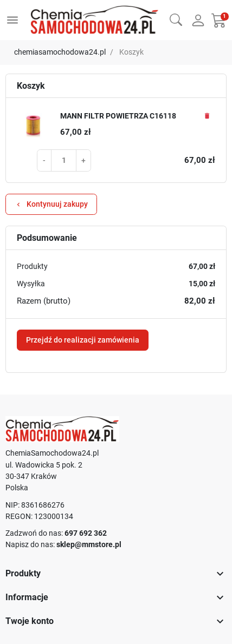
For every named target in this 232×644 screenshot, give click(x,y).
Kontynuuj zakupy (51, 204)
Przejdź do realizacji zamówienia (83, 340)
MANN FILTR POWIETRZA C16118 (118, 116)
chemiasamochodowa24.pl (60, 52)
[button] (176, 19)
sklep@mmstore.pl (89, 544)
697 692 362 (86, 533)
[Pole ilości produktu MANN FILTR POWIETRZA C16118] (64, 160)
